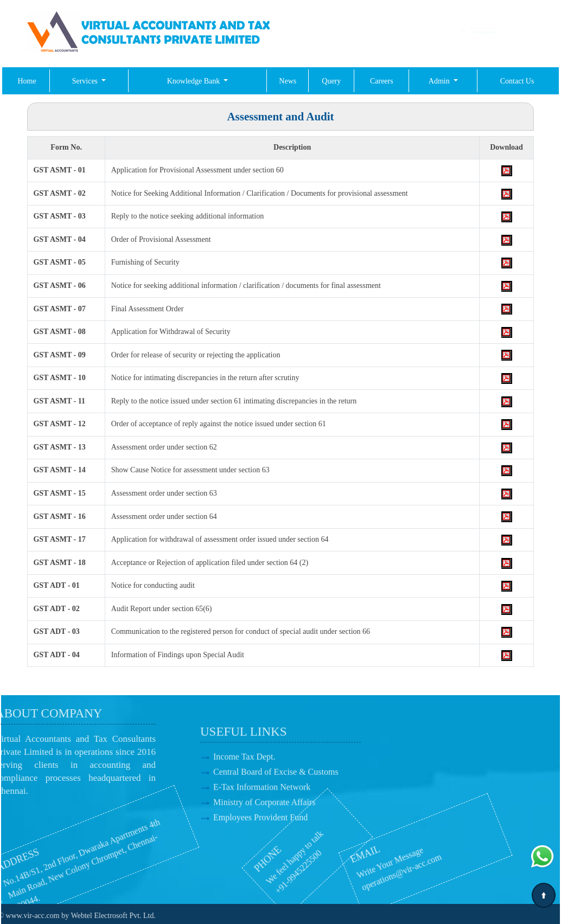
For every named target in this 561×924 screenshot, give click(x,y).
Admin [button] (440, 81)
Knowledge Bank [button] (195, 81)
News (288, 81)
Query (331, 81)
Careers (382, 81)
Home (27, 81)
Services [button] (86, 81)
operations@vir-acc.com (368, 878)
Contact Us (517, 81)
